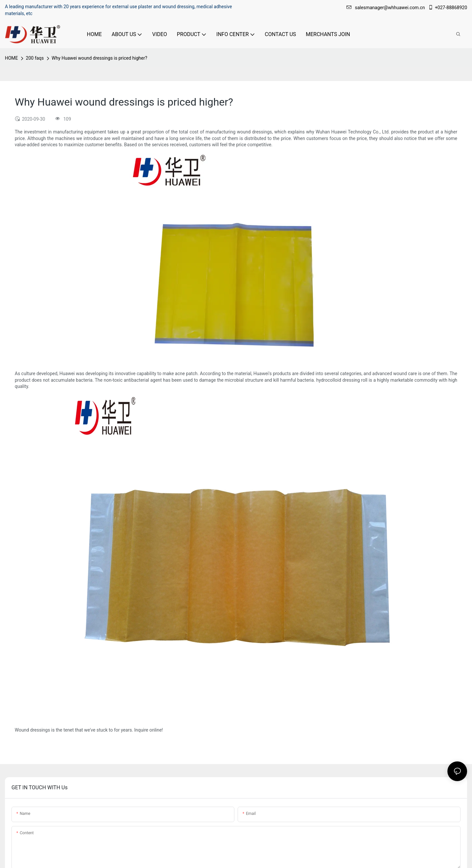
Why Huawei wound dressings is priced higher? (99, 58)
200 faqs (35, 58)
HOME (11, 58)
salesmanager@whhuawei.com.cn (386, 8)
